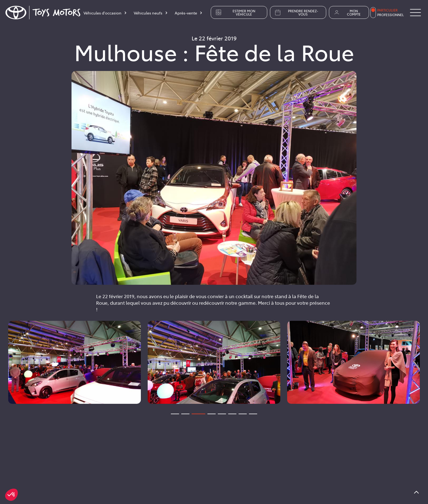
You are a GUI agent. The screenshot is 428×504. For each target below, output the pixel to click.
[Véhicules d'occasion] (105, 14)
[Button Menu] (415, 13)
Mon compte (347, 13)
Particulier (387, 10)
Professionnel (390, 15)
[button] (11, 495)
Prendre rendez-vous (296, 13)
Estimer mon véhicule (235, 13)
